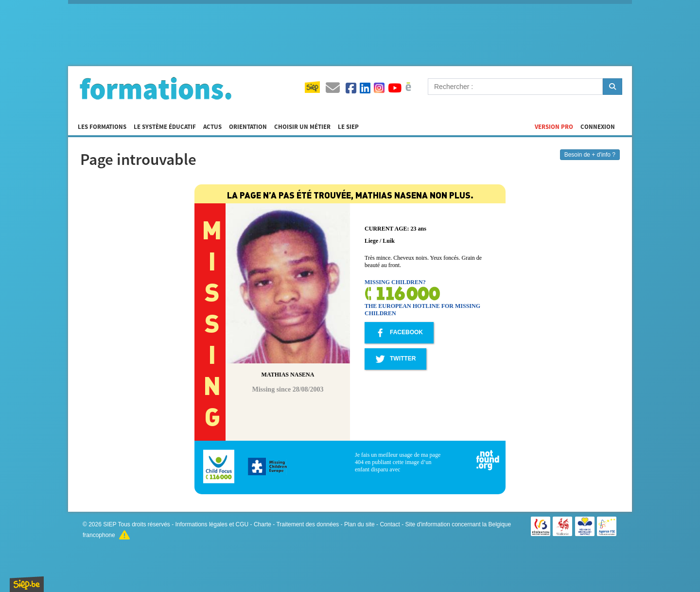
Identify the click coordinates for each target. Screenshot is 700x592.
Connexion (598, 127)
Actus (212, 127)
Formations (156, 88)
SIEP (110, 524)
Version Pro (554, 127)
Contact (390, 524)
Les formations (102, 127)
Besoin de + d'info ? (590, 155)
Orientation (248, 127)
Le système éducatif (165, 127)
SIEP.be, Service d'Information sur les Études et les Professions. (27, 584)
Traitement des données (307, 524)
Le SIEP (348, 127)
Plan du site (359, 524)
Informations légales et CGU (212, 524)
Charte (262, 524)
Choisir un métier (302, 127)
